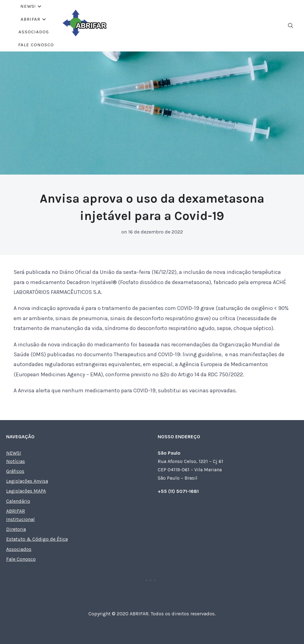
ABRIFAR (110, 23)
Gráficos (15, 466)
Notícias (16, 456)
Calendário (18, 496)
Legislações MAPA (26, 486)
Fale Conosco (195, 23)
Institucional (20, 514)
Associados (152, 23)
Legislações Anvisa (27, 476)
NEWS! (75, 23)
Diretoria (16, 524)
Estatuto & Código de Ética (37, 534)
